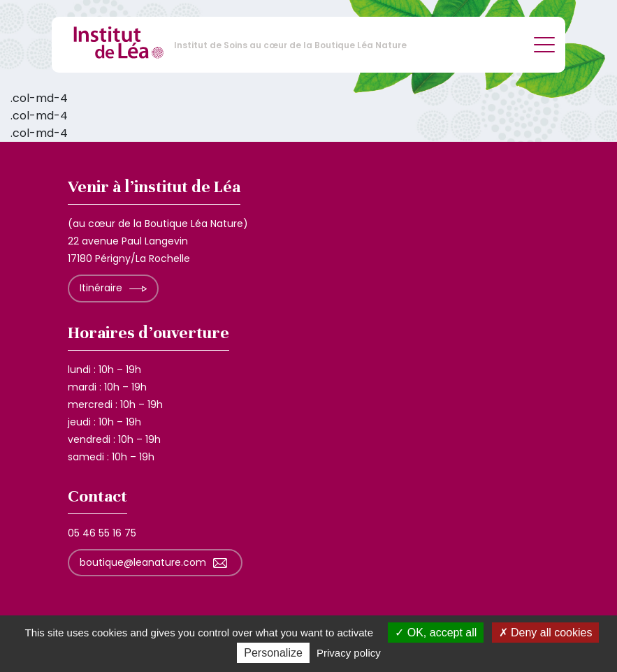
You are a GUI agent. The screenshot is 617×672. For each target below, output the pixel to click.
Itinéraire (101, 288)
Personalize (273, 653)
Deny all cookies (546, 633)
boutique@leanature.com (143, 562)
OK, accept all (436, 633)
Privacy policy (349, 653)
